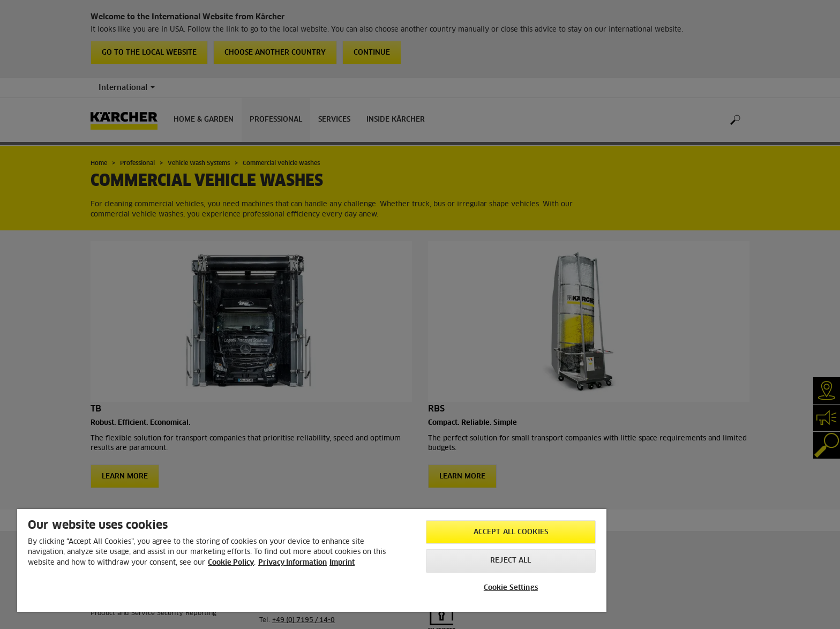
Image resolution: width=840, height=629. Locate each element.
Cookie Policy (231, 563)
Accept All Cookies (511, 532)
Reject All (511, 561)
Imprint (342, 563)
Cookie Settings (511, 588)
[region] (312, 560)
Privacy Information (292, 563)
